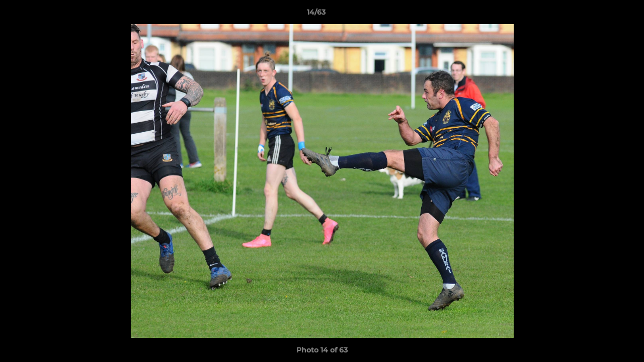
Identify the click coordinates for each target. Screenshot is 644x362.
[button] (602, 15)
